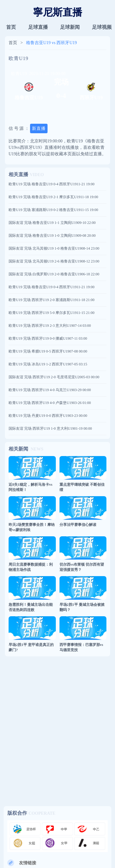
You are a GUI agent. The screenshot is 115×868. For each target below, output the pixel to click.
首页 (11, 27)
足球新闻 (70, 27)
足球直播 (38, 27)
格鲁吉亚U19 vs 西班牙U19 (52, 43)
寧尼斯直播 (58, 12)
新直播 (39, 128)
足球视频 (102, 27)
